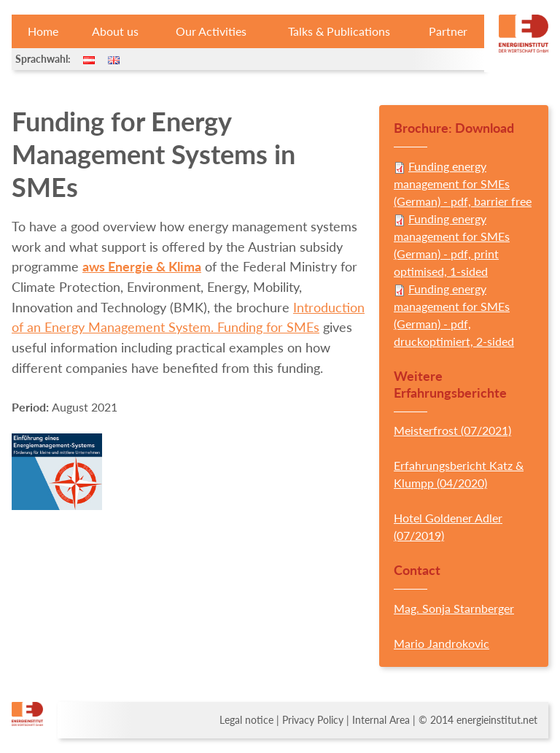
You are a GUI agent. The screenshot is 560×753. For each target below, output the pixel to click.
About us (115, 31)
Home (43, 31)
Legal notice (246, 720)
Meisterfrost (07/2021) (452, 430)
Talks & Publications (339, 31)
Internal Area (381, 720)
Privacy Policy (313, 720)
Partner (448, 31)
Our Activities (211, 31)
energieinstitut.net (497, 720)
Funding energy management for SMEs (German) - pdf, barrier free (463, 184)
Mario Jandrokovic (442, 643)
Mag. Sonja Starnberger (454, 608)
